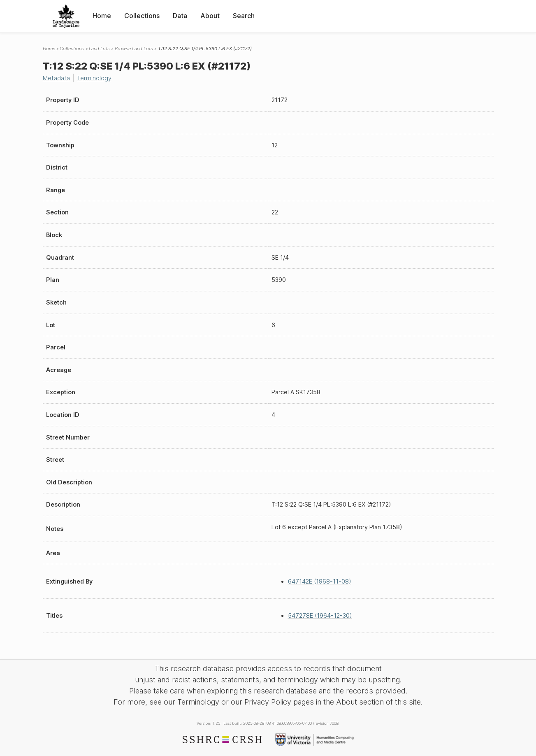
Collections (142, 16)
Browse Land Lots (134, 49)
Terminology (94, 78)
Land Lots (99, 49)
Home (102, 16)
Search (244, 16)
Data (180, 16)
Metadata (56, 78)
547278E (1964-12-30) (320, 615)
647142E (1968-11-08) (320, 581)
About (210, 16)
